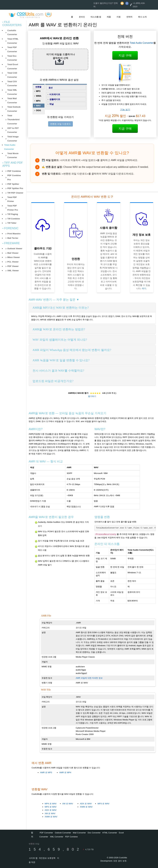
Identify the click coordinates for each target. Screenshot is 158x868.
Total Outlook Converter (14, 109)
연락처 (129, 17)
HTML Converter (110, 833)
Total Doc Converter (12, 58)
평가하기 (92, 396)
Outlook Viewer (15, 249)
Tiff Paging (13, 214)
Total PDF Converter (12, 49)
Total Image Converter (13, 139)
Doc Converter (94, 833)
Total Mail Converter (12, 101)
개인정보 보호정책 (47, 858)
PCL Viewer (13, 262)
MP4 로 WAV (51, 804)
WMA (39, 96)
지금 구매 (125, 55)
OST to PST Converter (13, 130)
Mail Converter (79, 833)
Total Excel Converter (13, 66)
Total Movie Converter (13, 155)
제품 (109, 17)
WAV (38, 106)
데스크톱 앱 (96, 17)
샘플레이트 (55, 99)
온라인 (82, 17)
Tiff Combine (14, 219)
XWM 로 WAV (51, 817)
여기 (144, 288)
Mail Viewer (13, 253)
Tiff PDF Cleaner (15, 193)
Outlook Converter (63, 833)
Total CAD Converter (12, 75)
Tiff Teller (12, 223)
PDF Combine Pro (14, 177)
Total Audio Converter (142, 43)
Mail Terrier (13, 238)
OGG (38, 110)
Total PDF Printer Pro (13, 208)
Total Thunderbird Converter (13, 120)
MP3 (38, 91)
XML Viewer (13, 271)
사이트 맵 (33, 858)
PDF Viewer (13, 266)
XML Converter (57, 837)
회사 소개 (142, 17)
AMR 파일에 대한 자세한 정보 (89, 678)
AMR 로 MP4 (65, 772)
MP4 (38, 101)
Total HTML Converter (13, 41)
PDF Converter (46, 833)
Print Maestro (14, 234)
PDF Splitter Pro (15, 188)
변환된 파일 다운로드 (60, 124)
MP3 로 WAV (51, 807)
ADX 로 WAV (51, 810)
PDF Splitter (13, 184)
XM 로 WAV (50, 813)
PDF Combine (14, 171)
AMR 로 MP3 (46, 772)
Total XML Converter (12, 92)
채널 (52, 104)
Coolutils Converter (12, 32)
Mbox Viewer (14, 257)
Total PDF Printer (12, 199)
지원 (118, 17)
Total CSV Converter (12, 84)
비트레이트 (55, 94)
